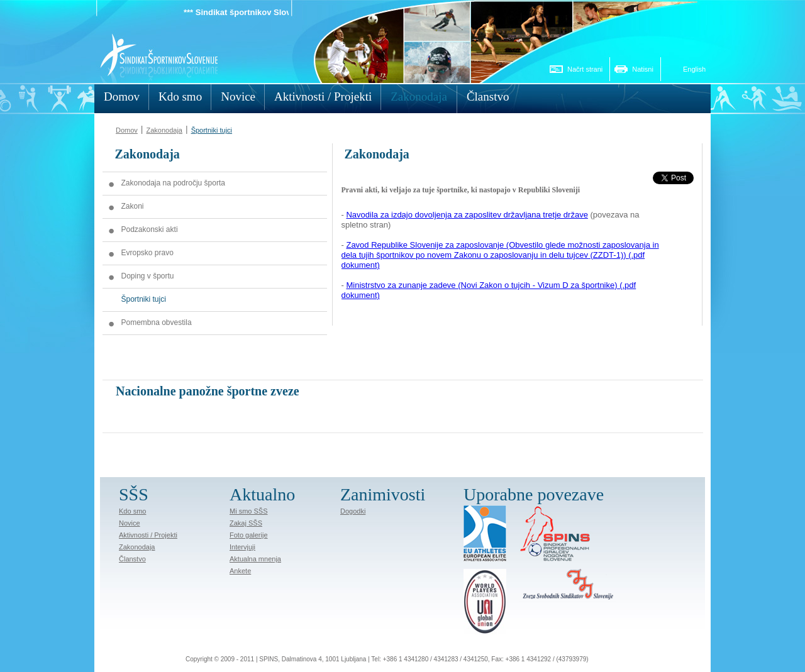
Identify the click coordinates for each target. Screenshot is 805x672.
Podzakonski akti (150, 229)
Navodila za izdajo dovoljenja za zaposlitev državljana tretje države (467, 215)
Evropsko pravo (147, 253)
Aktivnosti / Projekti (148, 535)
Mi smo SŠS (249, 511)
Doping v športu (148, 276)
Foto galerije (249, 535)
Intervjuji (242, 547)
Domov (127, 130)
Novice (130, 523)
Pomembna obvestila (157, 322)
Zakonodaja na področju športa (173, 183)
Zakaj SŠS (246, 523)
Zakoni (133, 206)
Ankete (240, 571)
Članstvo (132, 559)
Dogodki (353, 511)
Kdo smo (132, 511)
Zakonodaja (164, 130)
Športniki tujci (212, 130)
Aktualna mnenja (255, 559)
